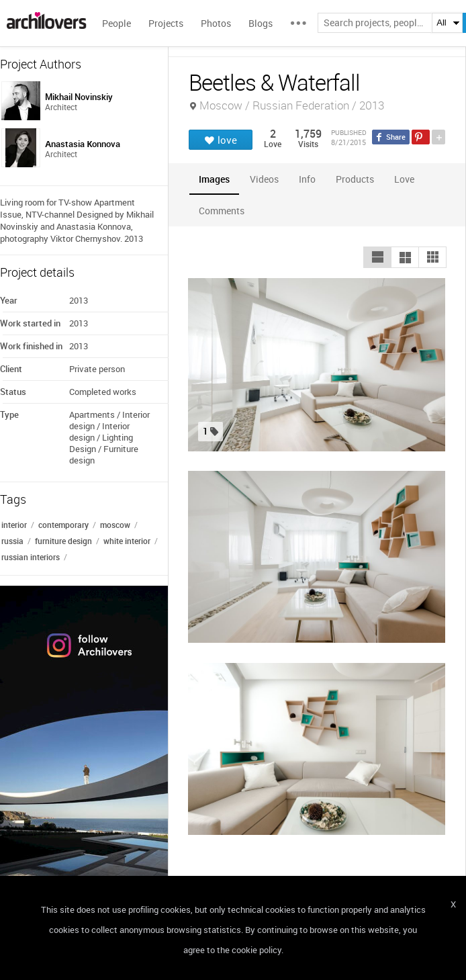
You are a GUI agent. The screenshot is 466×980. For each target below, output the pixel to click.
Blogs (261, 23)
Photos (216, 23)
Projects (166, 23)
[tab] (214, 179)
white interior (127, 541)
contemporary (63, 525)
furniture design (63, 541)
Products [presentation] (355, 179)
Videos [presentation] (264, 179)
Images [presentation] (214, 179)
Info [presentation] (307, 179)
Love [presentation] (404, 179)
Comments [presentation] (225, 211)
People (116, 23)
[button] (377, 257)
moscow (115, 525)
